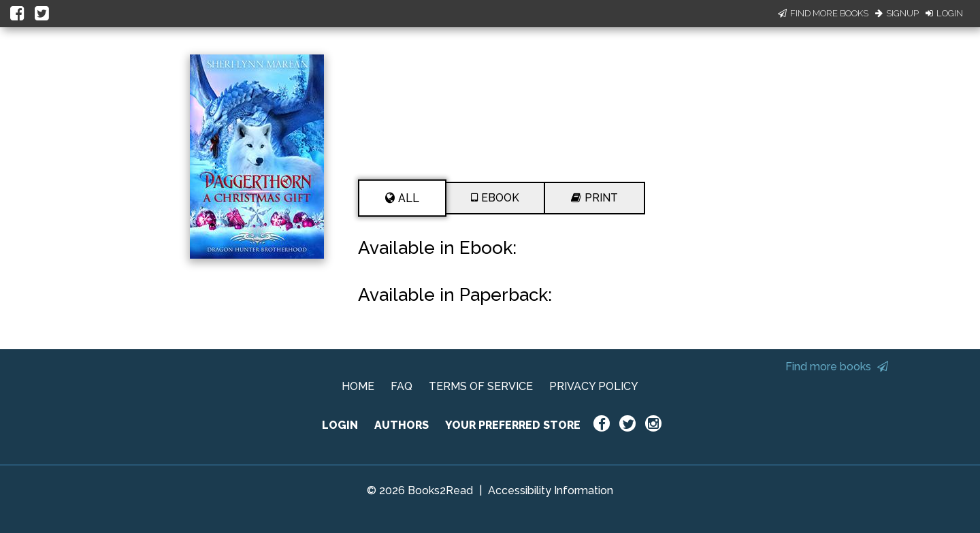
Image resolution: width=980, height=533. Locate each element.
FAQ (402, 386)
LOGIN (340, 425)
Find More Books (823, 13)
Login (944, 13)
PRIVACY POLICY (594, 386)
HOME (358, 386)
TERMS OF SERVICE (481, 386)
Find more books (837, 367)
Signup (897, 13)
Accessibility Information (551, 490)
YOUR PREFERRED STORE (513, 425)
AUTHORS (402, 425)
